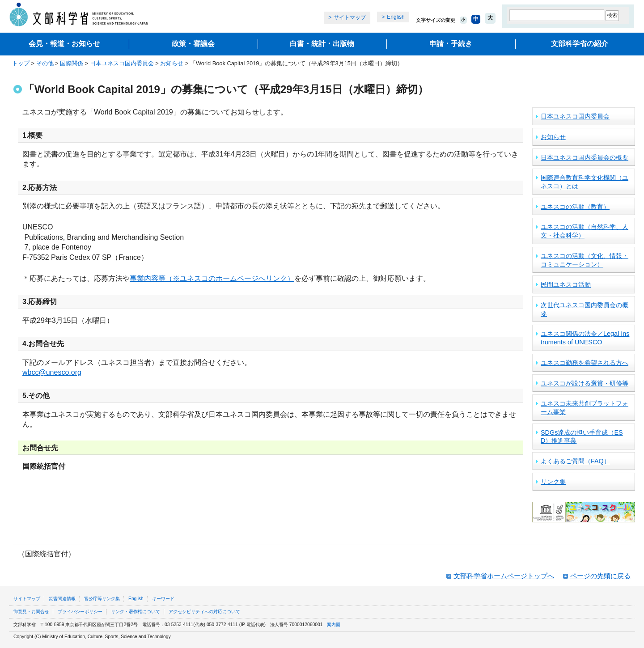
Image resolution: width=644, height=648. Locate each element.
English (396, 17)
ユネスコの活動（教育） (575, 207)
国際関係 (72, 63)
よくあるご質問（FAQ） (575, 461)
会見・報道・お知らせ (64, 44)
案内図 (334, 625)
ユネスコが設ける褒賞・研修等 (585, 383)
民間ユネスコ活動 (566, 284)
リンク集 (553, 482)
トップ (21, 63)
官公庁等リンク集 (102, 599)
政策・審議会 (193, 44)
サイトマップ (350, 17)
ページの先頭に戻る (600, 576)
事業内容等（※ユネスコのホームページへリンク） (212, 278)
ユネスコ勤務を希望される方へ (585, 363)
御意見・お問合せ (31, 612)
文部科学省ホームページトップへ (504, 576)
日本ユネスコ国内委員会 (122, 63)
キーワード (163, 599)
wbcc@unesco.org (52, 372)
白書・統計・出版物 (322, 44)
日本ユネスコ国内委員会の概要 (585, 157)
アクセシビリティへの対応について (204, 612)
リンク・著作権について (136, 612)
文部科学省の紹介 (580, 44)
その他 (45, 63)
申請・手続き (451, 44)
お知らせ (172, 63)
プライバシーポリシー (80, 612)
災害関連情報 (62, 599)
